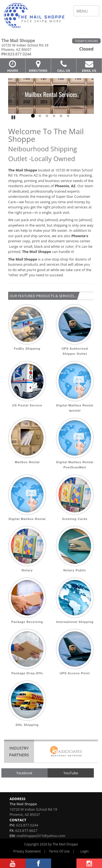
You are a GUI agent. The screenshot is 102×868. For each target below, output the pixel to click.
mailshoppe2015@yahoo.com (41, 836)
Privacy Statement (27, 851)
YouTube (71, 773)
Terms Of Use (59, 851)
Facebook (24, 773)
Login (85, 851)
